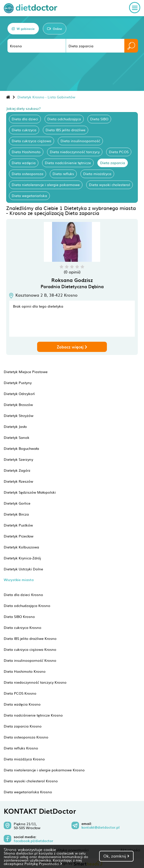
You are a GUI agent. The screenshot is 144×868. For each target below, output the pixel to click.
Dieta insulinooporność (80, 141)
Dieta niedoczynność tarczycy (75, 152)
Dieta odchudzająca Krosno (27, 605)
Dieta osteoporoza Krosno (26, 737)
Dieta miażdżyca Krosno (24, 759)
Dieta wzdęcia (24, 163)
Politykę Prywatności (43, 864)
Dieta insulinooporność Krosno (30, 660)
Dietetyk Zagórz (17, 470)
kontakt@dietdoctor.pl (101, 827)
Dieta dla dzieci (25, 119)
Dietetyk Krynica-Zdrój (22, 558)
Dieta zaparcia (113, 163)
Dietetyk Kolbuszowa (21, 547)
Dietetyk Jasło (15, 426)
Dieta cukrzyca (24, 130)
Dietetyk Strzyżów (19, 415)
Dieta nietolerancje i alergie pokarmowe (46, 185)
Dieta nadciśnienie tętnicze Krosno (33, 715)
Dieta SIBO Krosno (19, 616)
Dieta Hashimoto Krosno (25, 671)
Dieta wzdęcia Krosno (22, 704)
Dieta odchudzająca (64, 119)
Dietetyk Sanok (17, 437)
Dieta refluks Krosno (21, 748)
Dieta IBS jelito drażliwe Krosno (30, 638)
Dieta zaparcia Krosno (23, 726)
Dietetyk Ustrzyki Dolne (23, 569)
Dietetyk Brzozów (18, 404)
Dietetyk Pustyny (18, 383)
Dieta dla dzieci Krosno (23, 595)
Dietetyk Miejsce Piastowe (26, 372)
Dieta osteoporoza (28, 174)
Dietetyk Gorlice (17, 503)
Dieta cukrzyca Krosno (23, 627)
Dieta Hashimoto (26, 152)
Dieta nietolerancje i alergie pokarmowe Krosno (44, 770)
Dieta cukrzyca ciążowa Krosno (30, 649)
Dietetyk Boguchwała (21, 448)
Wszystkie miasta (19, 580)
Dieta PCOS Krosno (20, 693)
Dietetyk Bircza (16, 514)
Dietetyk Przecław (19, 536)
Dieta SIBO (99, 119)
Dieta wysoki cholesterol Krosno (31, 781)
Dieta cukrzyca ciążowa (32, 141)
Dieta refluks (63, 174)
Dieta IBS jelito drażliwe (66, 130)
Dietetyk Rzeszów (18, 481)
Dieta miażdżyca (97, 174)
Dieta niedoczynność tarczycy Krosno (35, 682)
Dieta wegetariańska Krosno (28, 792)
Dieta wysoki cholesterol (109, 185)
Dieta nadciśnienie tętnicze (68, 163)
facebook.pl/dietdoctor (33, 841)
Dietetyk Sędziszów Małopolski (30, 492)
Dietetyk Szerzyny (18, 459)
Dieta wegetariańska (29, 196)
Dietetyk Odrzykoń (19, 394)
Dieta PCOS (119, 152)
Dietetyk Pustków (18, 525)
